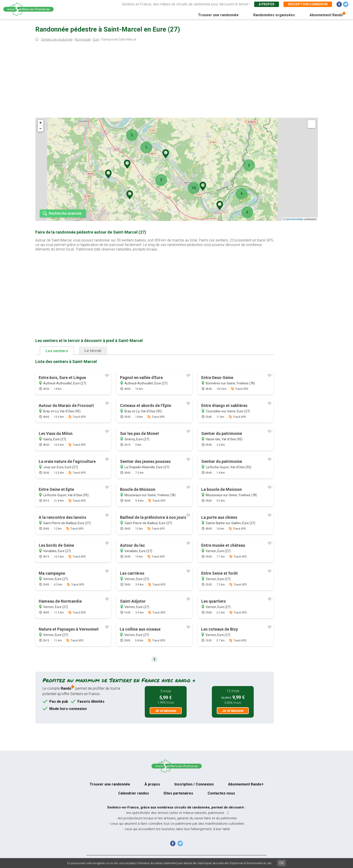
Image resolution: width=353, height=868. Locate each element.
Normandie (83, 39)
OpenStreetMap (294, 219)
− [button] (41, 129)
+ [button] (41, 123)
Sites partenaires (178, 793)
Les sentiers (57, 351)
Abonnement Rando (326, 15)
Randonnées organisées (274, 15)
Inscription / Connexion (194, 784)
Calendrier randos (134, 793)
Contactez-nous (221, 793)
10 (194, 188)
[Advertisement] (176, 81)
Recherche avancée (65, 213)
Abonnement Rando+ (246, 784)
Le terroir (93, 351)
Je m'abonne (166, 711)
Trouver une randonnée (218, 15)
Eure (96, 39)
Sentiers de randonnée (57, 39)
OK (282, 863)
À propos (267, 4)
